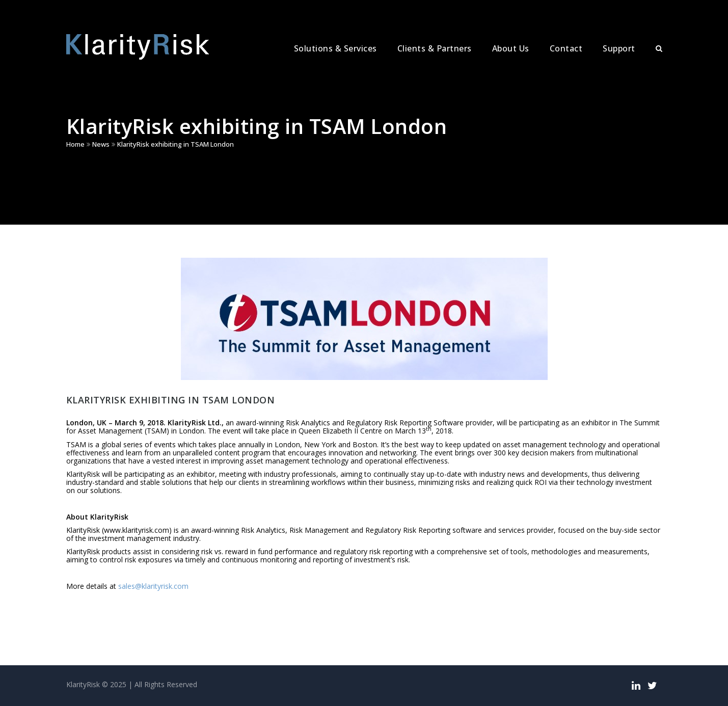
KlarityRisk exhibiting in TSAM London (176, 144)
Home (75, 144)
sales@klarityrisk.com (153, 586)
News (101, 144)
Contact (566, 48)
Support (619, 48)
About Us (511, 48)
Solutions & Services (335, 48)
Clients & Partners (435, 48)
